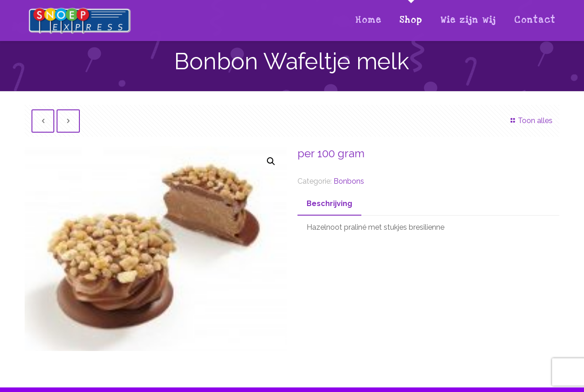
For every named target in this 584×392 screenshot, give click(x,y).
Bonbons (349, 181)
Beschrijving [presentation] (329, 204)
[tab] (329, 204)
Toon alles (530, 121)
